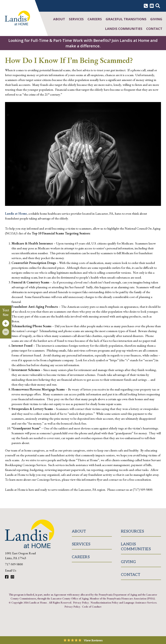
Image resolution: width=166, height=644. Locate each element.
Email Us (11, 570)
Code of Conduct (92, 607)
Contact (154, 29)
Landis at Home (16, 213)
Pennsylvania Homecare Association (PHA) (131, 598)
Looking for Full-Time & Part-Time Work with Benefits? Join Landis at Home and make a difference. (83, 43)
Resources (133, 531)
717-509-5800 (14, 564)
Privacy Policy (81, 602)
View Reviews (93, 641)
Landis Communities (124, 29)
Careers (95, 19)
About (59, 19)
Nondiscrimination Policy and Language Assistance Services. (124, 602)
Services (76, 19)
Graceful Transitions (126, 19)
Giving (156, 19)
